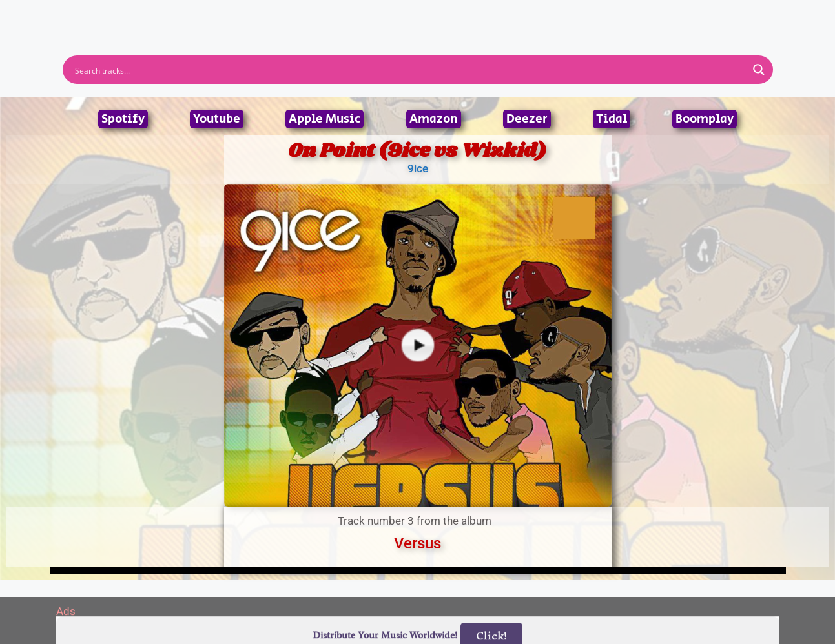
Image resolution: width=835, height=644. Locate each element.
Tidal (612, 119)
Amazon (434, 119)
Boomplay (705, 119)
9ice (418, 168)
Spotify (123, 119)
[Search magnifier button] (759, 70)
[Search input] (409, 70)
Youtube (217, 119)
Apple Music (325, 119)
